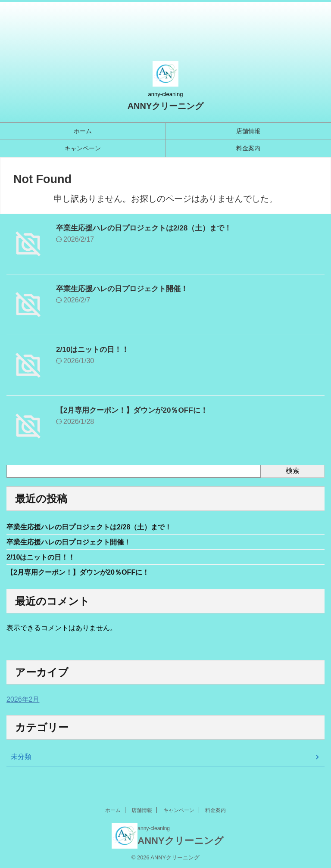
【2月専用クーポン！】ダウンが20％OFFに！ (136, 410)
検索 (293, 471)
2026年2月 (23, 703)
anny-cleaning (154, 828)
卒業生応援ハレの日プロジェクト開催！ (126, 289)
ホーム (83, 131)
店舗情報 (248, 131)
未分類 (21, 760)
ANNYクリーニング (166, 106)
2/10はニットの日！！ (95, 349)
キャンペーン (83, 148)
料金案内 (248, 148)
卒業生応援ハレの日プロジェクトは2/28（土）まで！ (149, 228)
